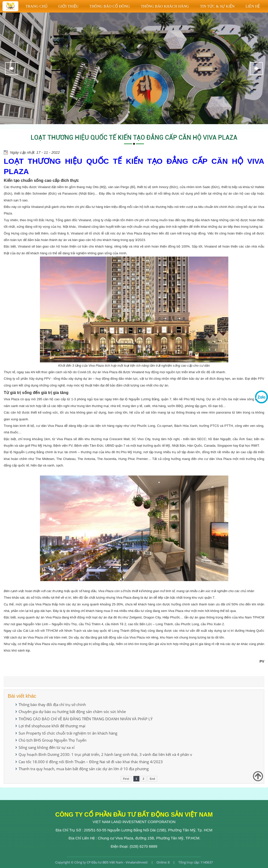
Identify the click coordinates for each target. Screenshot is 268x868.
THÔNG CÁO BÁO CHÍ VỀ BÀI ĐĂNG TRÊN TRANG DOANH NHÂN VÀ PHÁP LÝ (86, 719)
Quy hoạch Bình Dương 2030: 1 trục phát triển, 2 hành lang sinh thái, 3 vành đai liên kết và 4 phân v (105, 754)
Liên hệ (253, 6)
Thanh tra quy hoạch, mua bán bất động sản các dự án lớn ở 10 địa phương (84, 769)
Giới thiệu (68, 6)
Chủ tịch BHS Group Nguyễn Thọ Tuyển (52, 740)
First (126, 779)
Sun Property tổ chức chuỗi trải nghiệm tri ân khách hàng (68, 733)
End (152, 779)
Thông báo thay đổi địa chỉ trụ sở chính (52, 704)
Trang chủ (36, 6)
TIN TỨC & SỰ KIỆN (217, 6)
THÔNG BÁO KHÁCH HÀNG (165, 6)
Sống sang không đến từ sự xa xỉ (47, 747)
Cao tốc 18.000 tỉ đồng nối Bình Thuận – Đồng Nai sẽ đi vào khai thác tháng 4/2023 (91, 762)
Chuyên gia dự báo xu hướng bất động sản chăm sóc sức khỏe (72, 712)
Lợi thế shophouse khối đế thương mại (52, 726)
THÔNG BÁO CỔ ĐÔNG (110, 6)
